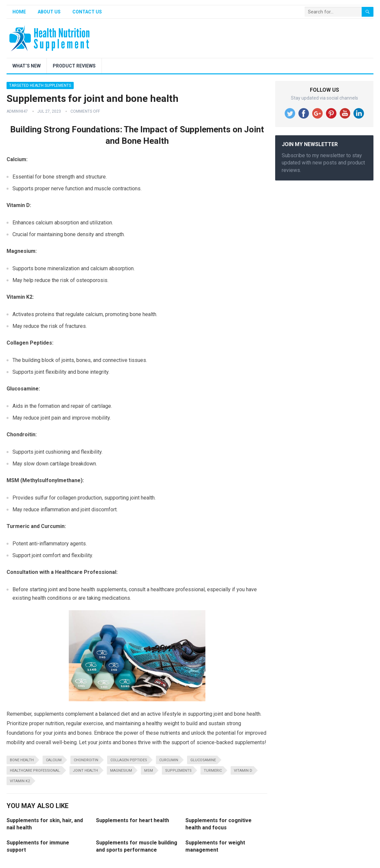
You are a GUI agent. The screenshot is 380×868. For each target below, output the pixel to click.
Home (19, 12)
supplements (178, 771)
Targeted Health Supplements (40, 85)
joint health (85, 771)
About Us (49, 12)
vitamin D (243, 771)
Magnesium (121, 771)
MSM (149, 771)
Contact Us (87, 12)
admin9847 (17, 111)
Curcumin (169, 760)
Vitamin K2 (20, 781)
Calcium (54, 760)
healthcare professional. (35, 771)
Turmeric (213, 771)
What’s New (27, 66)
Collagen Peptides (129, 760)
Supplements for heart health (133, 820)
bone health (22, 760)
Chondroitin (86, 760)
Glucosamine (203, 760)
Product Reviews (74, 66)
